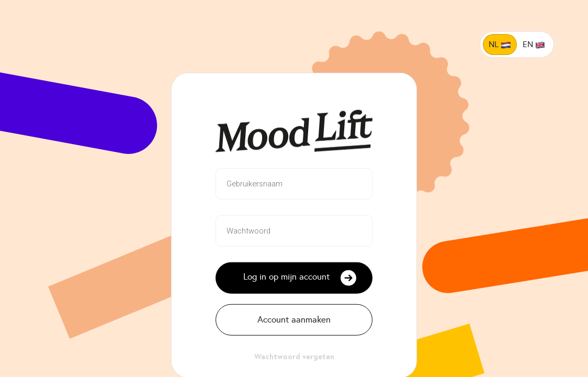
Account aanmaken (294, 320)
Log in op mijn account (300, 278)
